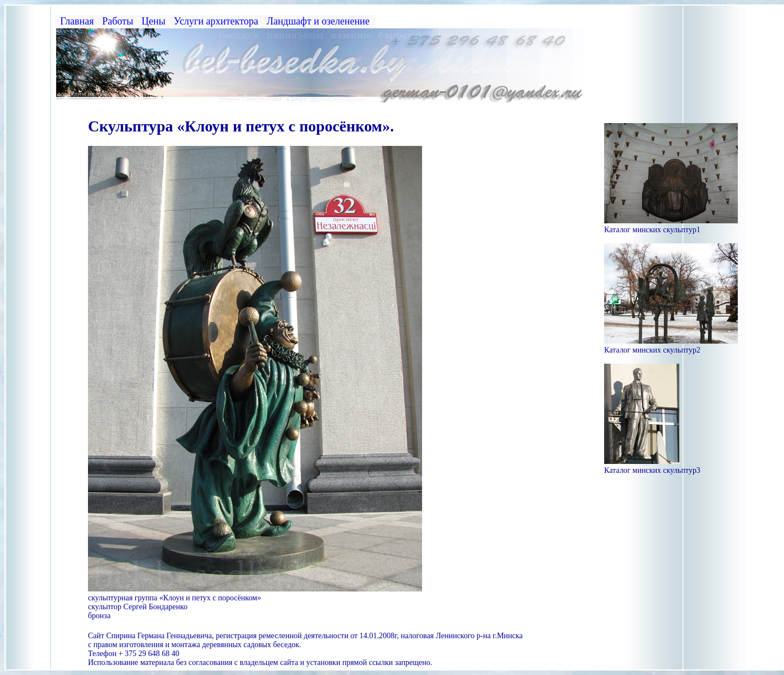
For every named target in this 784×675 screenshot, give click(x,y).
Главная (77, 21)
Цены (153, 21)
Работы (117, 21)
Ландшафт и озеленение (318, 21)
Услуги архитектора (216, 21)
